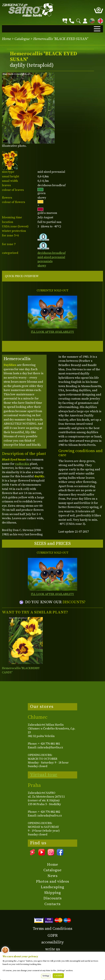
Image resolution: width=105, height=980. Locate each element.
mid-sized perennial (51, 257)
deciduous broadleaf (52, 253)
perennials (45, 261)
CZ (91, 20)
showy (42, 266)
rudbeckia (22, 464)
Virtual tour (44, 775)
